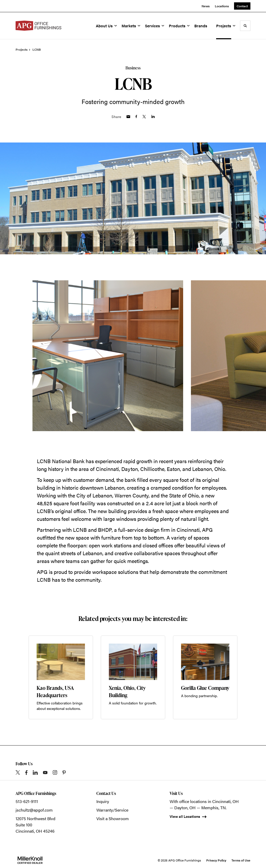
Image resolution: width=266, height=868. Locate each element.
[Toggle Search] (245, 26)
